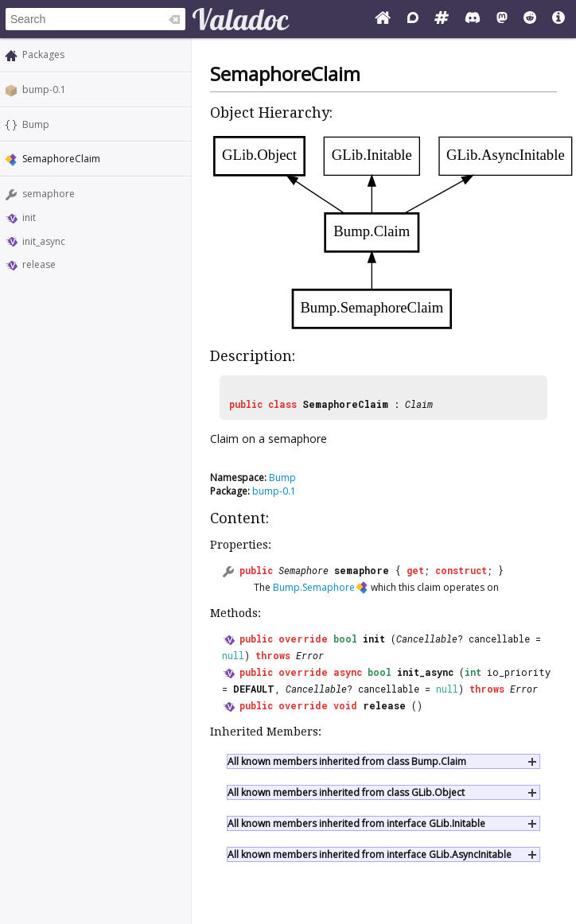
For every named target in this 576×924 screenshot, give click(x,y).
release (39, 264)
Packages (43, 54)
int (473, 672)
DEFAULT (254, 689)
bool (345, 639)
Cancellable (427, 639)
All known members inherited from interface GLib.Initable (356, 823)
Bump (36, 124)
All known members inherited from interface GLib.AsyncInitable (370, 854)
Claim (419, 404)
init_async (44, 241)
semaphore (49, 194)
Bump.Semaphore (314, 587)
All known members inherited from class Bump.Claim (347, 761)
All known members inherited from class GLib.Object (346, 792)
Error (310, 655)
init (29, 217)
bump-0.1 (44, 89)
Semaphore (304, 570)
